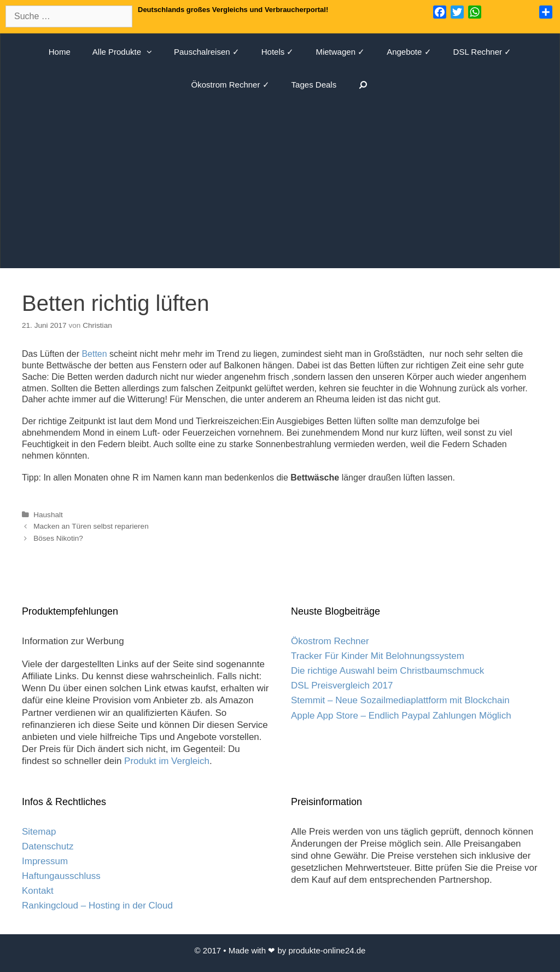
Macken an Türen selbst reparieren (91, 526)
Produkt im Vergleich (167, 761)
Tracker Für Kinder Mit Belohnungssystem (378, 656)
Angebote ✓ (409, 52)
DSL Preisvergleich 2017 (342, 685)
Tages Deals (314, 85)
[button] (152, 52)
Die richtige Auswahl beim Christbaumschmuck (387, 671)
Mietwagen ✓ (340, 52)
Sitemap (39, 832)
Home (60, 52)
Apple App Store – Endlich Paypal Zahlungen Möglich (401, 716)
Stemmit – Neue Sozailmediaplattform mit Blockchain (400, 700)
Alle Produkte (128, 52)
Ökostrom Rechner (330, 641)
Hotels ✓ (278, 52)
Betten (94, 354)
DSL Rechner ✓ (483, 52)
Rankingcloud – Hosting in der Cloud (97, 906)
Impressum (45, 861)
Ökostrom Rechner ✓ (231, 85)
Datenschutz (48, 846)
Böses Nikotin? (58, 538)
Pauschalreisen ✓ (207, 52)
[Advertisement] (280, 183)
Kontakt (38, 891)
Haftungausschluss (61, 876)
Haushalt (48, 515)
